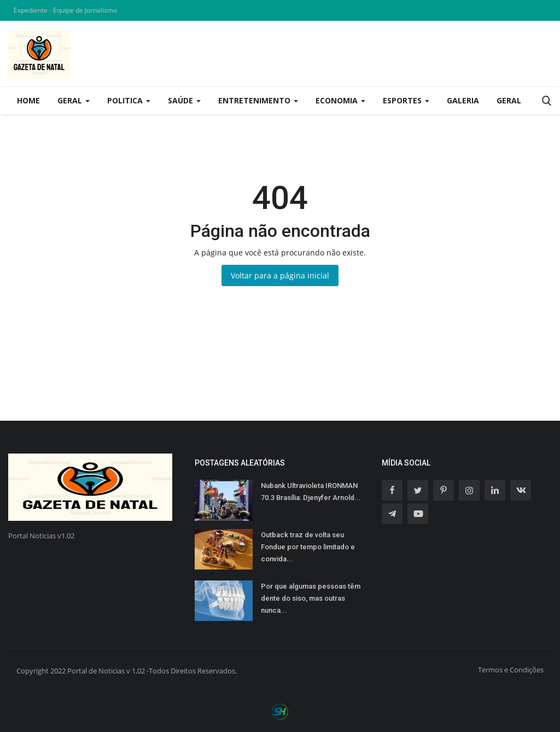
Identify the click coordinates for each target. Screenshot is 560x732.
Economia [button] (340, 100)
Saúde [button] (184, 100)
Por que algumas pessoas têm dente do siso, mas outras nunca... (311, 598)
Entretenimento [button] (258, 100)
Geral (509, 100)
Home (28, 100)
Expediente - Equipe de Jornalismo (65, 10)
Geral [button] (74, 100)
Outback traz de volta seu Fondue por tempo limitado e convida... (308, 547)
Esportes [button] (406, 100)
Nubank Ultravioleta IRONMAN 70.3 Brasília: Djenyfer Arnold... (311, 492)
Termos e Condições (511, 670)
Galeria (463, 100)
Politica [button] (129, 100)
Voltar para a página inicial (280, 275)
